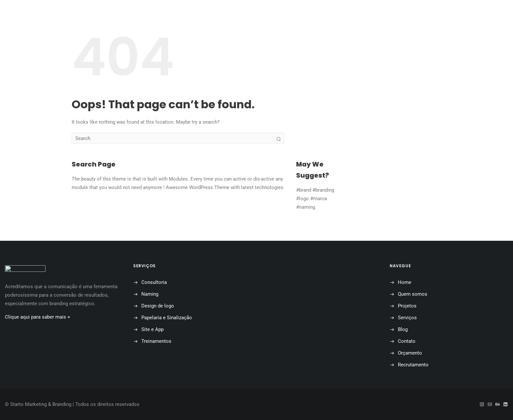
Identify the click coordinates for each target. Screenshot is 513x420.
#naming (306, 207)
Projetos (231, 15)
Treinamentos (156, 341)
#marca (318, 199)
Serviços (407, 318)
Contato (302, 15)
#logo (302, 199)
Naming (150, 294)
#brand (304, 190)
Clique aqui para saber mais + (38, 317)
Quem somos (186, 15)
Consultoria (154, 282)
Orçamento (346, 15)
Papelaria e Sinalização (167, 318)
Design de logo (158, 306)
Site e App (152, 329)
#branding (323, 190)
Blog (267, 15)
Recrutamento (413, 365)
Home (146, 15)
